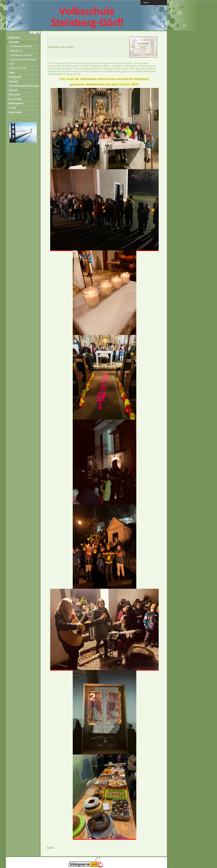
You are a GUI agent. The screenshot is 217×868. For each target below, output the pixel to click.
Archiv (12, 108)
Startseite (14, 38)
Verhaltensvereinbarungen (23, 86)
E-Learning (15, 99)
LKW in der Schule (18, 68)
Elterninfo (14, 95)
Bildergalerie (16, 103)
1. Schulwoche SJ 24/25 (20, 46)
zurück (50, 847)
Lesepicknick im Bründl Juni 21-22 (23, 62)
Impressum (15, 112)
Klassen (13, 81)
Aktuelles (14, 42)
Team (12, 73)
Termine (13, 90)
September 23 (16, 51)
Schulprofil (15, 77)
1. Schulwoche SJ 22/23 (20, 55)
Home (146, 2)
